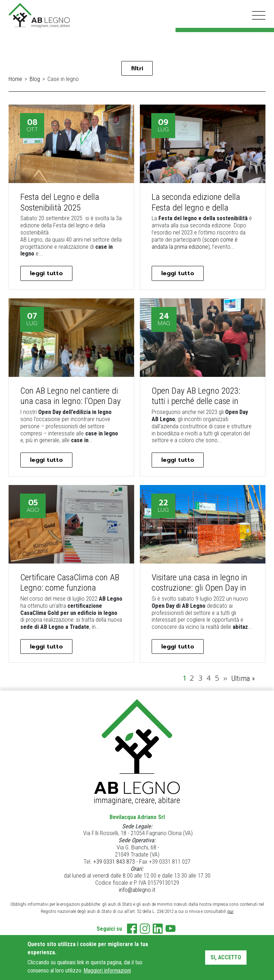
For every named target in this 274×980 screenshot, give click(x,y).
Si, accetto (226, 957)
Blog (35, 80)
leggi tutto (49, 275)
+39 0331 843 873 (114, 865)
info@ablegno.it (137, 894)
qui (230, 915)
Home (15, 80)
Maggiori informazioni (107, 971)
